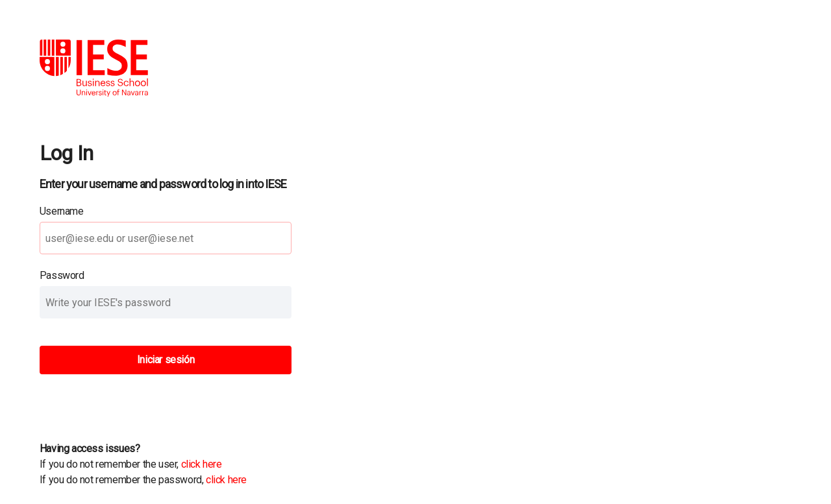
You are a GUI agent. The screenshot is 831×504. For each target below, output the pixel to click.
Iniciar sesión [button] (166, 360)
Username (62, 211)
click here (202, 464)
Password (62, 275)
